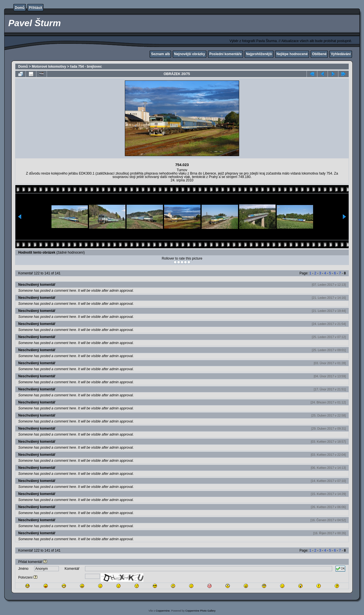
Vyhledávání (341, 54)
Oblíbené (319, 54)
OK (340, 569)
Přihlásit (35, 8)
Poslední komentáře (226, 54)
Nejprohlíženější (259, 54)
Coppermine (163, 611)
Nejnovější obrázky (190, 54)
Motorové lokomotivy (49, 67)
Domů (20, 8)
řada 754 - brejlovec (86, 67)
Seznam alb (160, 54)
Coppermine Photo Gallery (200, 611)
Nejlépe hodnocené (292, 54)
